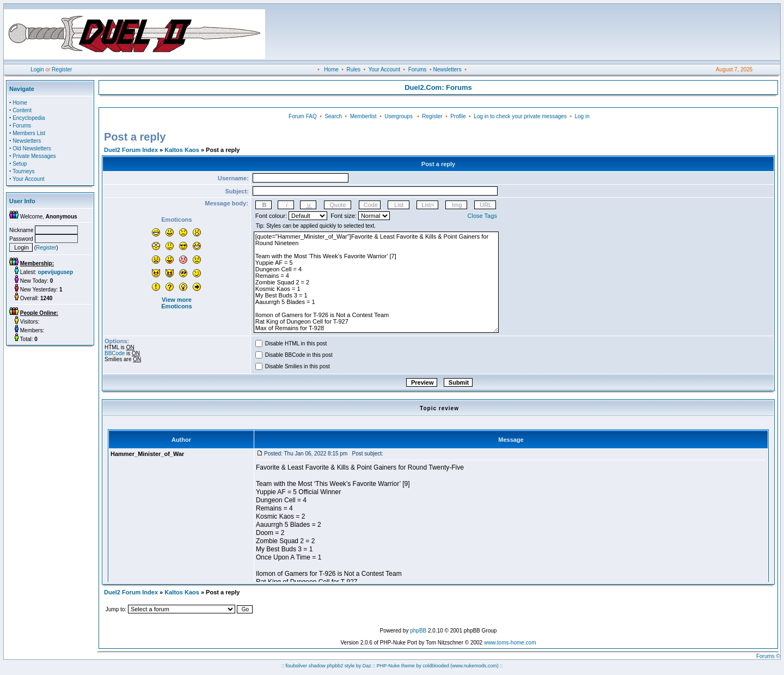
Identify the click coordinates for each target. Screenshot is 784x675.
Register (62, 69)
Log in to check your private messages (520, 116)
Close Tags (482, 216)
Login (37, 69)
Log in (582, 116)
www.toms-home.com (510, 643)
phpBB (418, 631)
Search (333, 116)
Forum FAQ (303, 116)
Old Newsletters (32, 148)
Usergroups (399, 116)
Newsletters (447, 69)
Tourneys (24, 171)
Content (22, 110)
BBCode (115, 353)
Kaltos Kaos (182, 150)
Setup (20, 164)
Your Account (384, 69)
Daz (367, 666)
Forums (418, 69)
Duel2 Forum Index (131, 150)
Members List (29, 133)
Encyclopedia (29, 118)
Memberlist (363, 116)
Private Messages (34, 156)
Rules (353, 69)
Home (331, 69)
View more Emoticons (176, 303)
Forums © (768, 656)
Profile (458, 116)
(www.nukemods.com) (474, 666)
